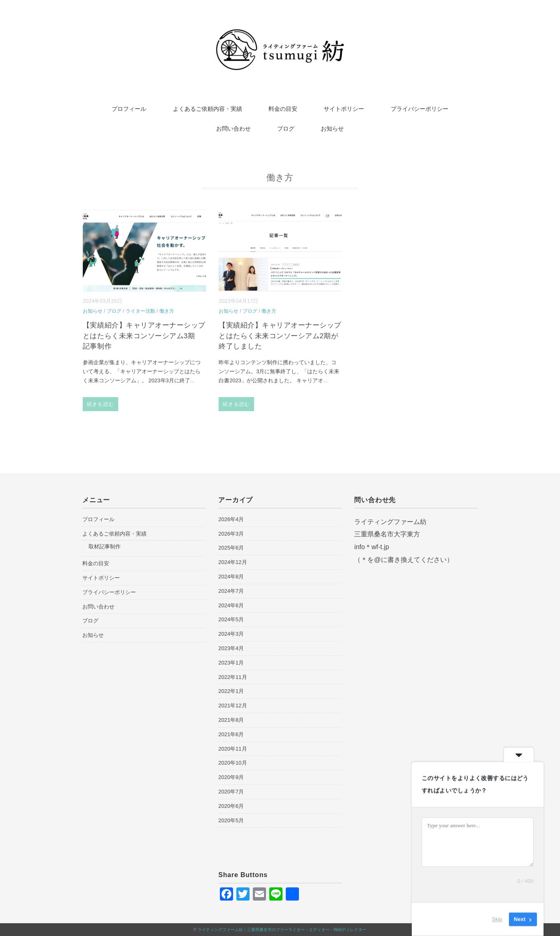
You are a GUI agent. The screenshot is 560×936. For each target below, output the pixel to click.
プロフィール (129, 109)
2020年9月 (231, 777)
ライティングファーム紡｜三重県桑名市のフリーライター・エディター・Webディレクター (282, 930)
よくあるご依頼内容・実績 (208, 109)
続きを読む (100, 404)
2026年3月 (231, 534)
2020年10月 (232, 763)
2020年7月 (231, 792)
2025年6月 (231, 548)
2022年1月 (231, 691)
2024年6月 (231, 605)
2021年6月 (231, 734)
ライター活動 (140, 311)
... (192, 380)
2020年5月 (231, 820)
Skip (497, 919)
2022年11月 (232, 677)
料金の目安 (283, 109)
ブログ (286, 129)
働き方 (167, 311)
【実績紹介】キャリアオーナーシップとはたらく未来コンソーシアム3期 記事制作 (144, 336)
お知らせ (332, 129)
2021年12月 (232, 706)
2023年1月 (231, 663)
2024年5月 (231, 619)
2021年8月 (231, 720)
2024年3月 (231, 634)
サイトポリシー (344, 109)
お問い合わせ (233, 129)
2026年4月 (231, 519)
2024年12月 (232, 562)
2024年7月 (231, 591)
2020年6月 (231, 806)
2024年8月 (231, 577)
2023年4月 (231, 648)
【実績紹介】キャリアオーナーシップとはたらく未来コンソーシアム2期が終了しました (280, 336)
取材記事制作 (105, 546)
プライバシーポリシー (420, 109)
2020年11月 (232, 749)
